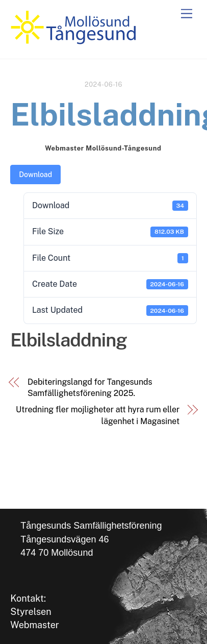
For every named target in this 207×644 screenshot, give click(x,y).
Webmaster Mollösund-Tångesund (103, 148)
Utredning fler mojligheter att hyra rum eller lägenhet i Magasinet (98, 415)
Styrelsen (31, 612)
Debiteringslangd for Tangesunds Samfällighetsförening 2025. (90, 388)
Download (35, 175)
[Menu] (187, 14)
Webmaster (35, 625)
